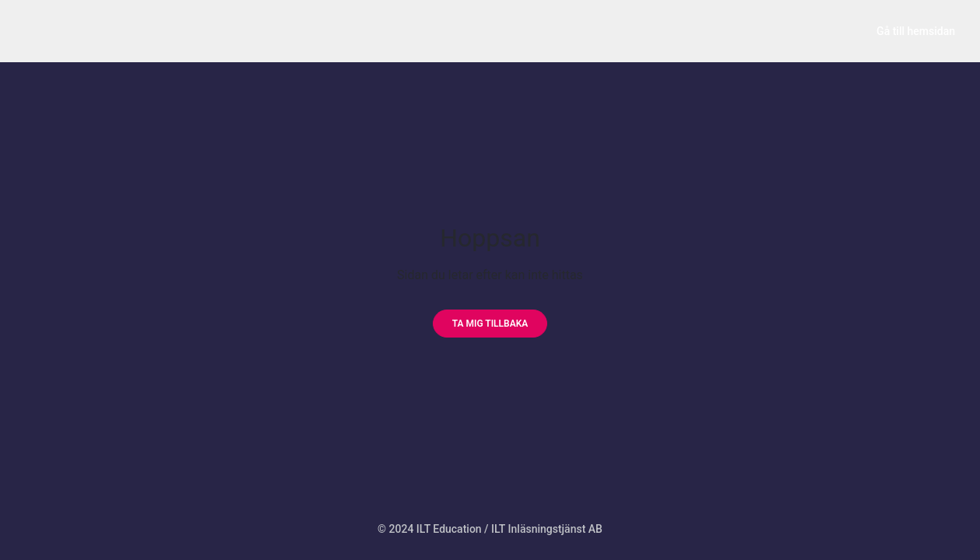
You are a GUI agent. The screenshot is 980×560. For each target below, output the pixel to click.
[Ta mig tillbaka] (490, 324)
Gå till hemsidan (916, 31)
